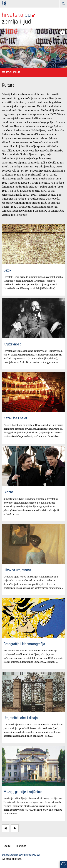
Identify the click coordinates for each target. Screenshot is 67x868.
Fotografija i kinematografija (24, 644)
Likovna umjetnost (17, 570)
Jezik (7, 270)
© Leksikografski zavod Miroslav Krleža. (22, 855)
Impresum (21, 846)
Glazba (9, 492)
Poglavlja (13, 72)
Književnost (12, 344)
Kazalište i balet (15, 418)
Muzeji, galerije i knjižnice (23, 792)
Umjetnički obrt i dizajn (21, 718)
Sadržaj (7, 846)
